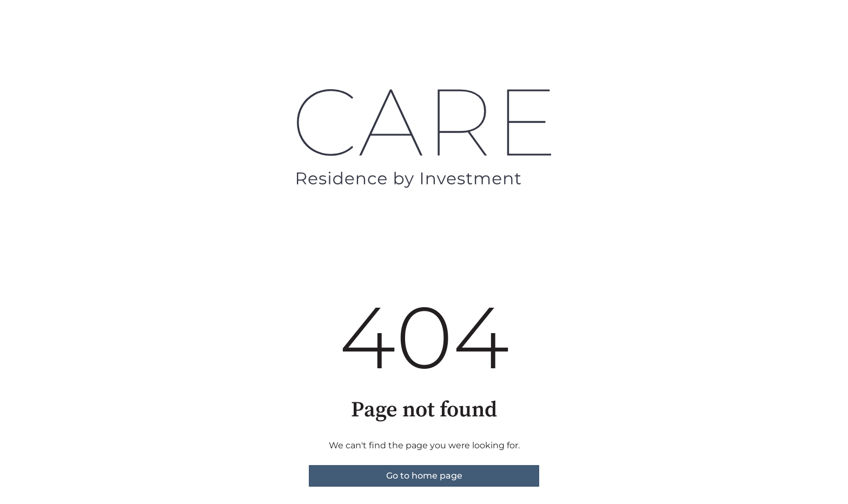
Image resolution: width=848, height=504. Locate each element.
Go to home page (424, 476)
